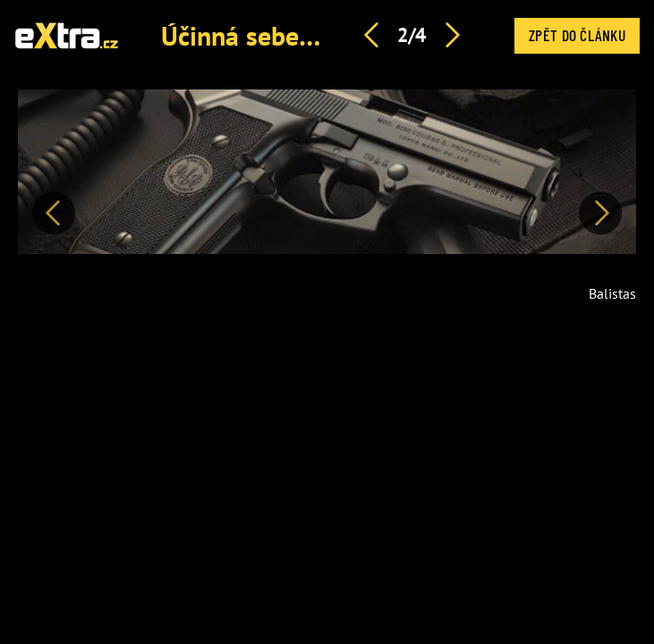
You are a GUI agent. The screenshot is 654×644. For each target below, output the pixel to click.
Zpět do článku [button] (577, 35)
